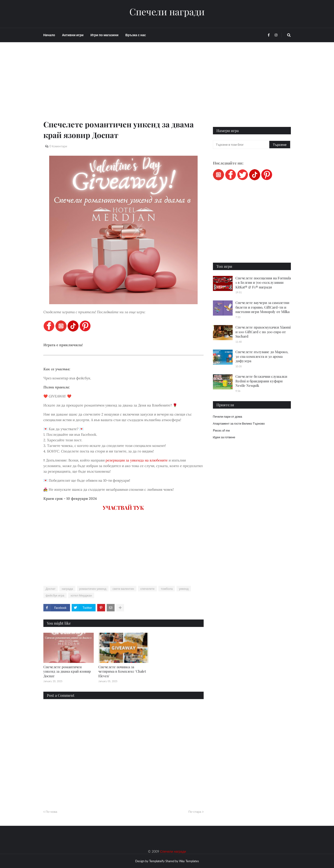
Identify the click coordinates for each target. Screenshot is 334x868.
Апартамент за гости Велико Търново (239, 423)
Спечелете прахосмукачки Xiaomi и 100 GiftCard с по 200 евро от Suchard (263, 332)
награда (67, 589)
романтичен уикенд (93, 589)
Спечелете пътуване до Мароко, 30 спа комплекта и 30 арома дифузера (262, 356)
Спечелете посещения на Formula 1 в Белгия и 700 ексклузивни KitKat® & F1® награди (263, 282)
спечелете (147, 589)
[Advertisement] (124, 86)
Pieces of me (221, 430)
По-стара (195, 812)
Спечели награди (167, 12)
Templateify (157, 861)
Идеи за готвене (224, 437)
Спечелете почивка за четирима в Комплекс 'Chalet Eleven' (122, 671)
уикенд (184, 589)
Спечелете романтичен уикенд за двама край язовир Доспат (67, 671)
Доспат (51, 589)
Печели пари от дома (228, 416)
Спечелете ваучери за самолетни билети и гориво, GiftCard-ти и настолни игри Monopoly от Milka (262, 307)
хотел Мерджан (81, 595)
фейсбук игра (55, 595)
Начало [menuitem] (49, 35)
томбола (167, 589)
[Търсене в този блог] (242, 145)
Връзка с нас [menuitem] (136, 35)
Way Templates (189, 861)
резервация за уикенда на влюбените (137, 460)
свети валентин (123, 589)
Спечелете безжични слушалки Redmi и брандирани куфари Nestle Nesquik (261, 381)
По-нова (51, 812)
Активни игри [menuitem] (73, 35)
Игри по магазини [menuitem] (104, 35)
